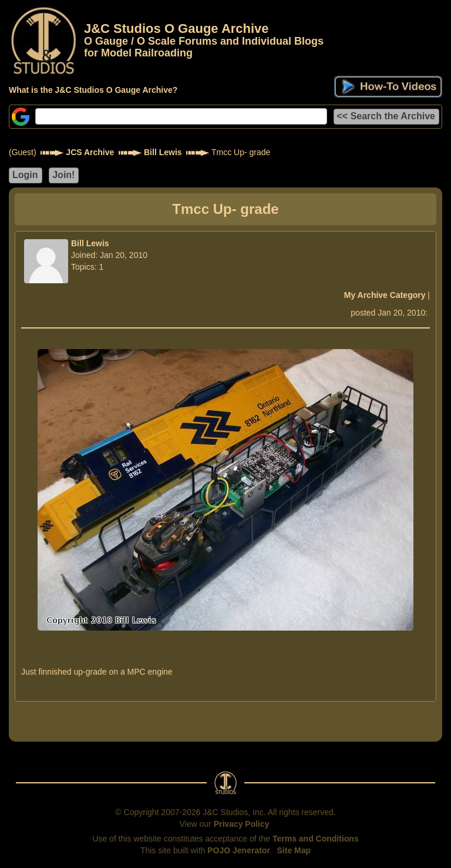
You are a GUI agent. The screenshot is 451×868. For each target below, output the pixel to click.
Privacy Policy (242, 824)
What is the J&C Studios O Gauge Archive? (93, 90)
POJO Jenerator (239, 850)
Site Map (294, 850)
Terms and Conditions (316, 839)
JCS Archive (90, 152)
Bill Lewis (163, 152)
